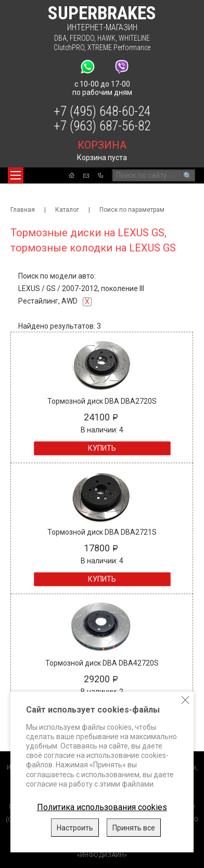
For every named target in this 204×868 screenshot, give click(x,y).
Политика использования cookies (102, 807)
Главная (23, 210)
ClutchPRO (69, 47)
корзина (102, 145)
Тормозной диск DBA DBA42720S (102, 663)
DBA (60, 38)
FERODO (82, 38)
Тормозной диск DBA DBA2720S (102, 401)
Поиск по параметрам (132, 210)
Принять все (134, 828)
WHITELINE (134, 38)
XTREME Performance (119, 47)
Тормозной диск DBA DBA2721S (102, 532)
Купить (102, 448)
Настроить (75, 828)
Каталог (67, 210)
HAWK (106, 38)
